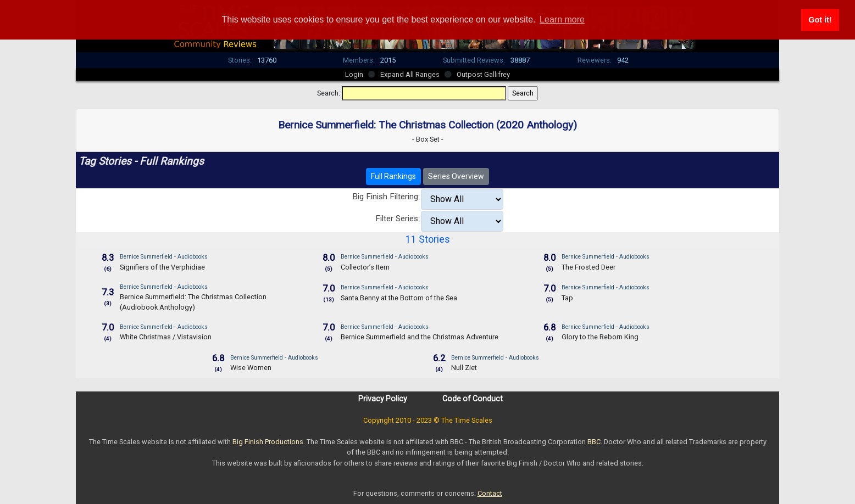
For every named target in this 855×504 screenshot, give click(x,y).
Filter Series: (398, 219)
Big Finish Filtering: (386, 197)
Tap (567, 298)
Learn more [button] (562, 19)
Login (354, 74)
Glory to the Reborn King (600, 337)
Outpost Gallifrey (483, 74)
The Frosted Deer (588, 267)
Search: (329, 93)
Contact (490, 493)
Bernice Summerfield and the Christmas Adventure (420, 337)
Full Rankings (393, 176)
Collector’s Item (365, 267)
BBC (594, 442)
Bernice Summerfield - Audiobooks (164, 257)
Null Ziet (464, 368)
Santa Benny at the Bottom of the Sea (399, 298)
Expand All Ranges (410, 74)
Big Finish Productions (268, 442)
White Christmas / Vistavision (166, 337)
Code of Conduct (473, 399)
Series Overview (456, 176)
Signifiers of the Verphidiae (162, 267)
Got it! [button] (820, 20)
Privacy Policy (383, 399)
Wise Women (251, 368)
